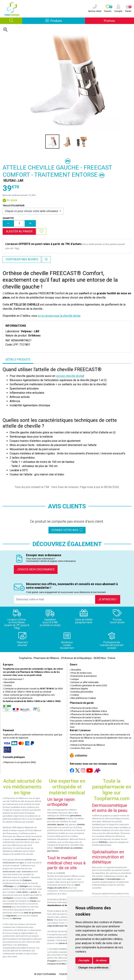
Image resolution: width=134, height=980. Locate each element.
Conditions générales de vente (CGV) (88, 686)
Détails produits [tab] (18, 359)
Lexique (74, 679)
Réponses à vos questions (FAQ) (19, 762)
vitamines (17, 918)
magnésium (11, 916)
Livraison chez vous (80, 748)
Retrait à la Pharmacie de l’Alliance (87, 745)
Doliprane (27, 880)
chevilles (81, 825)
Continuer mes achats (22, 259)
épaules (61, 825)
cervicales (52, 825)
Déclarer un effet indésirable (84, 682)
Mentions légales (79, 689)
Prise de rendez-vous (81, 673)
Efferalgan (9, 886)
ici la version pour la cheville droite (59, 316)
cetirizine (33, 898)
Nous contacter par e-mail (29, 695)
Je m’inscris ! (108, 599)
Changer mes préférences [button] (93, 968)
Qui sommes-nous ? (13, 679)
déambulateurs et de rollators (61, 905)
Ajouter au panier (19, 231)
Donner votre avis (67, 530)
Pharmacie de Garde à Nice (84, 708)
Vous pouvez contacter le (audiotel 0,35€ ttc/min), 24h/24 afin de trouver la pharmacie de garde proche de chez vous (99, 724)
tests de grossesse (33, 913)
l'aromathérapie (114, 879)
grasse (34, 892)
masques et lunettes (56, 964)
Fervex (33, 901)
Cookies (74, 695)
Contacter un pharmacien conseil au (29, 689)
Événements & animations (83, 676)
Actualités (75, 670)
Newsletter (9, 682)
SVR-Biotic (103, 842)
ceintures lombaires (56, 819)
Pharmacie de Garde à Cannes (85, 718)
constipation (8, 898)
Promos (109, 21)
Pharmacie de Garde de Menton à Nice (89, 714)
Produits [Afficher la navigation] (65, 21)
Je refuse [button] (101, 960)
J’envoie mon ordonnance (36, 569)
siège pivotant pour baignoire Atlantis (64, 926)
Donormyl (7, 907)
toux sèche (23, 892)
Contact (7, 686)
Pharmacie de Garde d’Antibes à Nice (88, 711)
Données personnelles (81, 692)
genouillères (76, 816)
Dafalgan (24, 886)
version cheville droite (70, 376)
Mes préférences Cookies (83, 698)
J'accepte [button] (84, 960)
